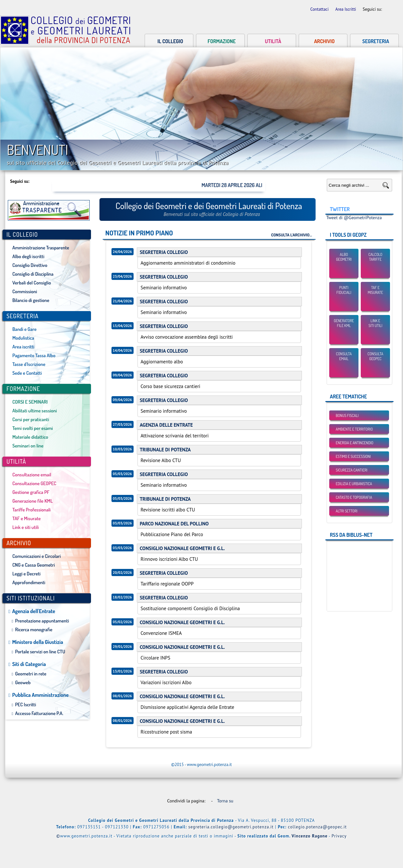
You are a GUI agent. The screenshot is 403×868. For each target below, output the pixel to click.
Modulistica (23, 338)
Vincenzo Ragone (310, 836)
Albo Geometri (344, 257)
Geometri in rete (31, 674)
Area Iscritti (346, 9)
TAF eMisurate (375, 290)
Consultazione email (32, 475)
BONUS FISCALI (347, 415)
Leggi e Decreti (26, 574)
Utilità (273, 41)
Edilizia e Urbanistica (354, 484)
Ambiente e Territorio (354, 429)
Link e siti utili (26, 527)
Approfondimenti (29, 582)
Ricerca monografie (34, 629)
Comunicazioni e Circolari (37, 556)
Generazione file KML (32, 501)
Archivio (324, 41)
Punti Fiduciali (344, 290)
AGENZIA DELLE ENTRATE (166, 425)
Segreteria (376, 41)
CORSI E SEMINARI (30, 402)
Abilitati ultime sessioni (35, 411)
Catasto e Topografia (354, 497)
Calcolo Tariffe (376, 257)
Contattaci (320, 9)
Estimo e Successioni (353, 456)
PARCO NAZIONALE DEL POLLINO (174, 524)
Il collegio (170, 41)
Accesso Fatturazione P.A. (39, 713)
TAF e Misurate (26, 518)
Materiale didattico (30, 437)
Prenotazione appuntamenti (42, 621)
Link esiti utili (376, 323)
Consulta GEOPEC (375, 356)
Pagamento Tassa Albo (34, 355)
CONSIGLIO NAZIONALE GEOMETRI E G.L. (182, 548)
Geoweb (23, 682)
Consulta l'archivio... (292, 235)
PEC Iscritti (26, 704)
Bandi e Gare (24, 329)
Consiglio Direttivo (30, 265)
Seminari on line (28, 446)
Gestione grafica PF (31, 492)
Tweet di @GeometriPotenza (354, 218)
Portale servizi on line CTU (40, 652)
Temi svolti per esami (33, 428)
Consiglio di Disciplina (33, 274)
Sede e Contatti (27, 373)
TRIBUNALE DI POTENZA (165, 450)
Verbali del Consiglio (32, 283)
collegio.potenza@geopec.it (317, 827)
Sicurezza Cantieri (351, 470)
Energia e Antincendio (355, 443)
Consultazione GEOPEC (34, 483)
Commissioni (25, 291)
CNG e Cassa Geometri (34, 565)
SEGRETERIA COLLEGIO (164, 252)
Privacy (339, 836)
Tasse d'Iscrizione (29, 364)
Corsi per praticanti (31, 419)
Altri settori (347, 511)
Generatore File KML (344, 323)
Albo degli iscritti (28, 256)
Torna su (227, 801)
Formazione (222, 41)
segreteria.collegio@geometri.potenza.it (231, 827)
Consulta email (344, 356)
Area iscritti (23, 347)
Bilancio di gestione (31, 300)
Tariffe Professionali (32, 510)
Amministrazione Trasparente (41, 248)
